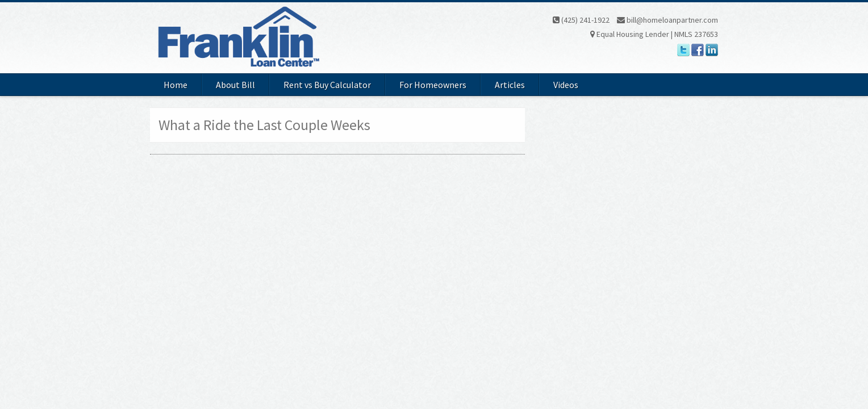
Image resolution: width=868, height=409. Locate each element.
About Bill (235, 85)
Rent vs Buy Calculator (327, 85)
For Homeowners (433, 85)
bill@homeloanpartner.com (667, 20)
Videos (566, 85)
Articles (510, 85)
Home (176, 85)
